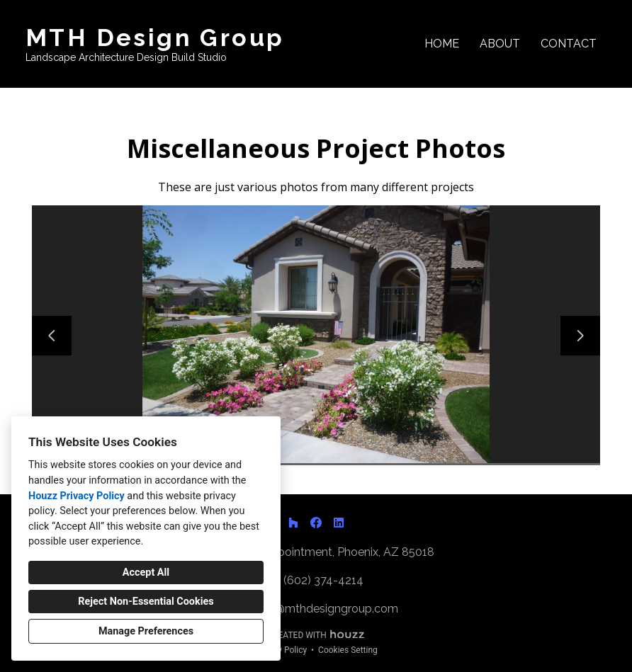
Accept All (146, 573)
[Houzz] (293, 523)
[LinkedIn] (339, 523)
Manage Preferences (146, 631)
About (500, 44)
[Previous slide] (52, 336)
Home (442, 44)
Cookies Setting (348, 650)
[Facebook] (316, 523)
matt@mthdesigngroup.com (324, 609)
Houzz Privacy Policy (77, 496)
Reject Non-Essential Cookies (146, 602)
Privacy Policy (281, 650)
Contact (569, 44)
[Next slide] (580, 336)
